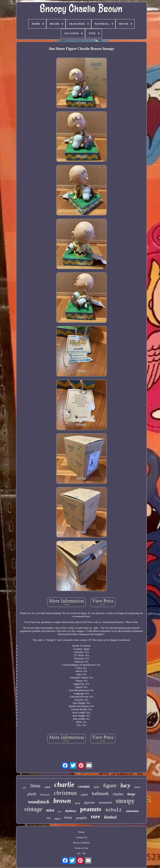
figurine (89, 803)
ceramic (84, 787)
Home (81, 832)
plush (32, 794)
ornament (105, 803)
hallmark (100, 793)
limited (110, 817)
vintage (33, 809)
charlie (64, 785)
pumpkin (81, 818)
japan (84, 794)
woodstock (39, 802)
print (97, 787)
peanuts (91, 809)
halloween (45, 795)
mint (50, 810)
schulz (114, 810)
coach (47, 787)
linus (35, 786)
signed (57, 819)
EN (79, 853)
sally (24, 788)
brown (62, 801)
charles (118, 794)
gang (78, 803)
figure (110, 785)
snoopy (125, 801)
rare (96, 817)
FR (84, 853)
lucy (125, 785)
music (137, 787)
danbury (71, 811)
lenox (68, 818)
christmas (65, 793)
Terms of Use (81, 848)
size (48, 818)
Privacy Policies (81, 843)
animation (132, 811)
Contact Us (81, 837)
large (131, 794)
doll (60, 812)
